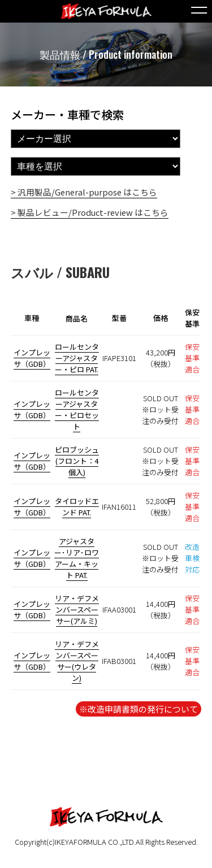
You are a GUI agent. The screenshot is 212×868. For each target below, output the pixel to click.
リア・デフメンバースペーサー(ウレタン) (77, 661)
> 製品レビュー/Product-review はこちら (90, 212)
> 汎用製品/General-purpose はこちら (84, 192)
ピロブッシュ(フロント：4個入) (77, 461)
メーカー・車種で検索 (67, 114)
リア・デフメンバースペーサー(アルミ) (77, 609)
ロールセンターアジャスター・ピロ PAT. (77, 358)
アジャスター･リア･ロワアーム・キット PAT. (77, 558)
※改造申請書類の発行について (139, 709)
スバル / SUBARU (60, 272)
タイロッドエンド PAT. (77, 507)
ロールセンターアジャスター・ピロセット (77, 409)
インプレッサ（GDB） (32, 358)
